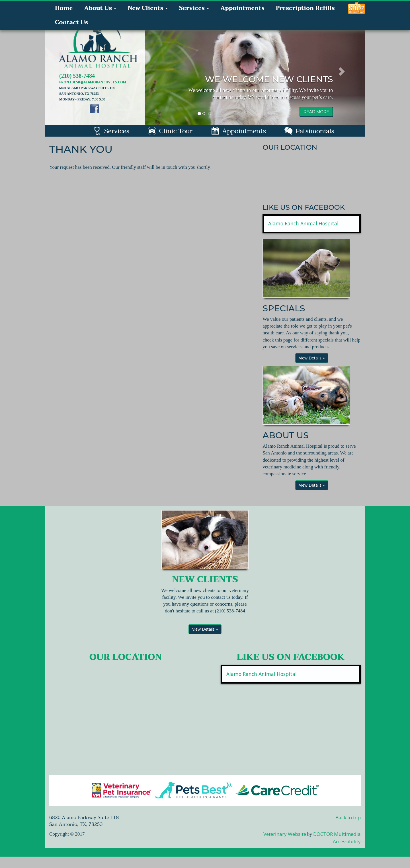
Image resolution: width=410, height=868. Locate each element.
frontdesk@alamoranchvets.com (93, 82)
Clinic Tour (170, 131)
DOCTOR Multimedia (337, 834)
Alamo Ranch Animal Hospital (303, 223)
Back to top (348, 817)
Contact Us (71, 22)
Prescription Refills (305, 8)
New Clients (147, 8)
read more (316, 112)
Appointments (242, 8)
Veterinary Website (285, 834)
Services (194, 8)
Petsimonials (309, 131)
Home (64, 8)
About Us (100, 8)
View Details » (312, 358)
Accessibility (347, 841)
